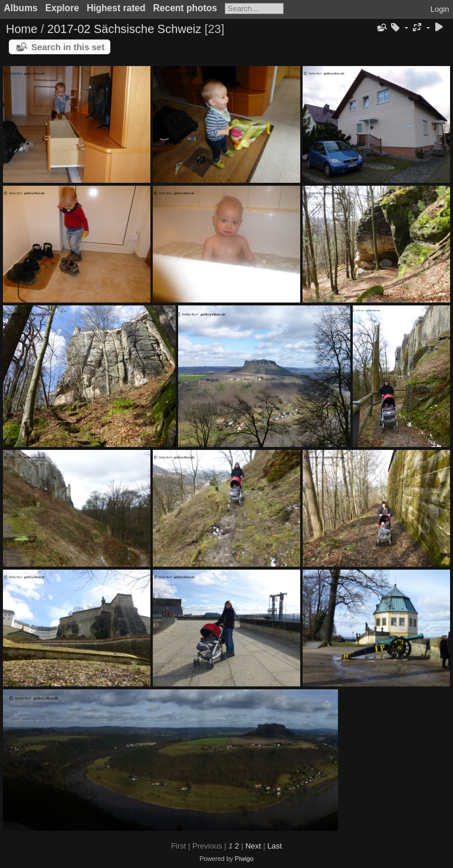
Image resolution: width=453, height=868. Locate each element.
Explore (62, 8)
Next (253, 846)
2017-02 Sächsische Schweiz (124, 29)
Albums (21, 8)
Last (275, 846)
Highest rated (116, 8)
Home (22, 29)
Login (440, 9)
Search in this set (68, 47)
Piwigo (244, 859)
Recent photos (185, 8)
